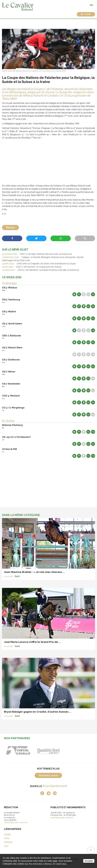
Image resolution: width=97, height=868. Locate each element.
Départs (79, 294)
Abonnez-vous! (48, 775)
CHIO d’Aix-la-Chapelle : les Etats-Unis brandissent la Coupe (46, 264)
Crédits (7, 834)
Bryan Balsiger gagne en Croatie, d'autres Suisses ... (38, 712)
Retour (10, 227)
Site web (74, 294)
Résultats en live (88, 294)
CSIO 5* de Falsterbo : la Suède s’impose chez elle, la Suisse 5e (48, 270)
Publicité (8, 842)
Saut (17, 576)
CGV (6, 846)
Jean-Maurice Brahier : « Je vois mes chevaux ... (34, 572)
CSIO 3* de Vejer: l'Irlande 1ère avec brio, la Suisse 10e (46, 254)
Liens (7, 838)
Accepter (89, 861)
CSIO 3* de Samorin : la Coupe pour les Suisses (38, 267)
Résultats (84, 294)
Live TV (93, 294)
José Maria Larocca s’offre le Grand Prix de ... (32, 642)
